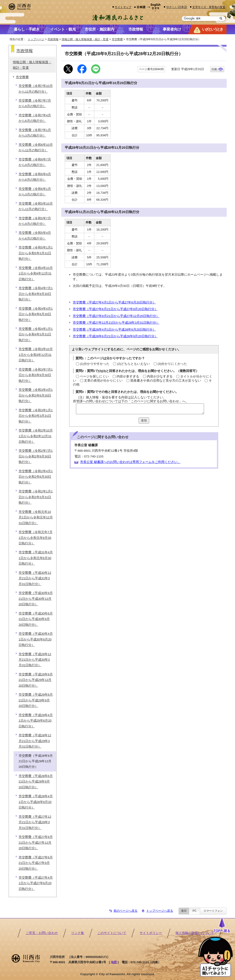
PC (194, 911)
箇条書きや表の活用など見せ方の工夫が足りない (166, 381)
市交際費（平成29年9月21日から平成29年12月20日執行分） (36, 680)
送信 (144, 420)
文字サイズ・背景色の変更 (209, 7)
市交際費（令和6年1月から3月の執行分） (35, 192)
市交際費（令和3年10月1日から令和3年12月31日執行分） (36, 355)
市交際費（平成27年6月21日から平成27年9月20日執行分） (115, 309)
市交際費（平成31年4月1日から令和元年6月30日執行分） (36, 558)
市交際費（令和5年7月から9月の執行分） (35, 221)
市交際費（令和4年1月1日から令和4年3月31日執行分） (36, 334)
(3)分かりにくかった (172, 364)
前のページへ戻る (126, 911)
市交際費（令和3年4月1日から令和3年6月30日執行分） (36, 395)
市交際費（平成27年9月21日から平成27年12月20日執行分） (116, 316)
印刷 (214, 69)
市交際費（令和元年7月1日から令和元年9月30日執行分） (36, 538)
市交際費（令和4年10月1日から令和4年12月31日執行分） (36, 274)
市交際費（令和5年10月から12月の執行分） (36, 206)
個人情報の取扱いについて (195, 933)
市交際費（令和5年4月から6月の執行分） (35, 236)
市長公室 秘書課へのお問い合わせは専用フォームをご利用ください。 (130, 462)
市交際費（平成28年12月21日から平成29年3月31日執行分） (35, 741)
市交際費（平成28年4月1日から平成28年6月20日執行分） (114, 330)
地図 (114, 962)
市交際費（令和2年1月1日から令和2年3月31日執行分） (36, 497)
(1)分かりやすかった (95, 364)
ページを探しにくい (94, 376)
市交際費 (117, 39)
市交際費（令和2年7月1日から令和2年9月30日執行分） (36, 456)
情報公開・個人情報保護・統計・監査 (85, 39)
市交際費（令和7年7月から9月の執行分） (35, 103)
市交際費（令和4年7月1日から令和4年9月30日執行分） (36, 294)
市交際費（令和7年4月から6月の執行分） (35, 118)
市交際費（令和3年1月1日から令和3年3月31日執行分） (36, 416)
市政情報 (53, 39)
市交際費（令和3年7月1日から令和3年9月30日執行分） (36, 375)
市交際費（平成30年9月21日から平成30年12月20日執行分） (36, 599)
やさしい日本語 (177, 7)
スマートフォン (213, 911)
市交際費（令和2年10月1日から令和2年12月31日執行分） (36, 436)
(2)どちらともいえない (133, 364)
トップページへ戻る (160, 911)
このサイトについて (112, 933)
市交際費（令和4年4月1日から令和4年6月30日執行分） (36, 314)
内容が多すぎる (128, 376)
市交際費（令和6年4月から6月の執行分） (35, 177)
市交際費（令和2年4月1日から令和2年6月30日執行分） (36, 477)
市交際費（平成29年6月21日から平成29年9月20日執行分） (36, 700)
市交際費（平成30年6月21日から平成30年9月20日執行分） (36, 619)
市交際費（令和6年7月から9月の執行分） (35, 162)
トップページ (36, 39)
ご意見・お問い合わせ (42, 933)
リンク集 (78, 933)
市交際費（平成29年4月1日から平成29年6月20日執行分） (36, 721)
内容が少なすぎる (160, 376)
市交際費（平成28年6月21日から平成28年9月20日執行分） (115, 336)
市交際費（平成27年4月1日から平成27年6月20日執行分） (114, 302)
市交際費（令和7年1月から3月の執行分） (35, 133)
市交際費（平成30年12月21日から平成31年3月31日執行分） (35, 578)
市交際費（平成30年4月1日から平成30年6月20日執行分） (36, 639)
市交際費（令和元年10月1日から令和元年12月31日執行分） (36, 517)
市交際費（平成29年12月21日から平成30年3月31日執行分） (35, 660)
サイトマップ (123, 7)
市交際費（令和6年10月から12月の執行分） (36, 147)
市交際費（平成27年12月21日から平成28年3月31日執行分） (116, 323)
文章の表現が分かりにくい (103, 381)
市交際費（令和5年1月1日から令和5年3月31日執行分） (36, 253)
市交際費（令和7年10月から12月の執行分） (36, 89)
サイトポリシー (151, 933)
